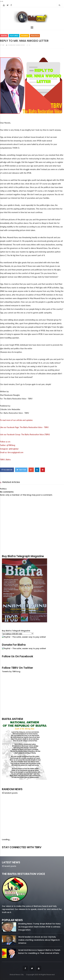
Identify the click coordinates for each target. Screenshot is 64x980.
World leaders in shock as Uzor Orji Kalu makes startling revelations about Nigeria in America (39, 940)
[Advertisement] (32, 695)
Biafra (4, 36)
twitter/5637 (32, 851)
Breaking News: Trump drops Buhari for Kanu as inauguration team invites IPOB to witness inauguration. (39, 927)
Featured (14, 36)
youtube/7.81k (53, 851)
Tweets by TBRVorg (11, 672)
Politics (35, 36)
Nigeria (25, 36)
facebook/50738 (11, 851)
